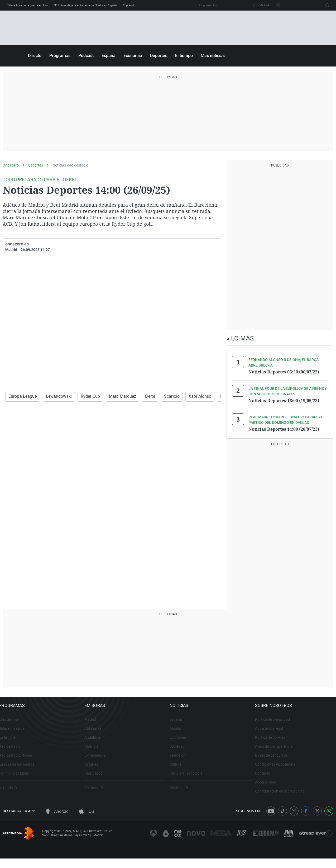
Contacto (266, 777)
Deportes (159, 56)
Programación (205, 5)
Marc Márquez (113, 396)
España (109, 56)
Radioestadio (13, 751)
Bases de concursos (275, 760)
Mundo (179, 733)
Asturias (95, 769)
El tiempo (184, 56)
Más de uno (12, 724)
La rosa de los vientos (20, 769)
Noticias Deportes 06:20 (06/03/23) (284, 372)
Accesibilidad (269, 786)
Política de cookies (274, 742)
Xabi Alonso (184, 396)
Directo (35, 56)
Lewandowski (54, 396)
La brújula (11, 742)
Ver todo (12, 792)
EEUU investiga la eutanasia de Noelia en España (85, 5)
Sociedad (181, 751)
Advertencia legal (273, 733)
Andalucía (96, 742)
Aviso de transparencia (277, 751)
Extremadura (99, 760)
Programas (60, 56)
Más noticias (213, 56)
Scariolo (158, 396)
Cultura (179, 769)
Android (57, 821)
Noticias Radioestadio (70, 165)
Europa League (21, 396)
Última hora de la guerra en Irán (27, 5)
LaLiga (208, 396)
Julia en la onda (15, 733)
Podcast (86, 56)
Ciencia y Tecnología (190, 777)
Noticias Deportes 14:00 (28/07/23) (284, 428)
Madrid (94, 724)
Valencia (95, 751)
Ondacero (11, 165)
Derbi (138, 396)
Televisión (181, 760)
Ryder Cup (83, 396)
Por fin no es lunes (18, 777)
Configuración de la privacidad (284, 795)
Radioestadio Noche (19, 760)
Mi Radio (262, 5)
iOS (87, 821)
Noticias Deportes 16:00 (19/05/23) (284, 400)
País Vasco (97, 777)
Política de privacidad (276, 724)
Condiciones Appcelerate (279, 769)
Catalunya (97, 733)
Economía (133, 56)
